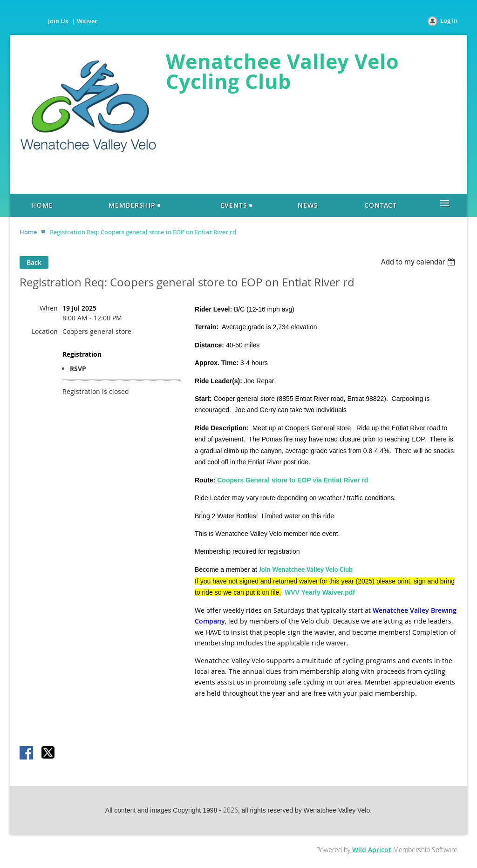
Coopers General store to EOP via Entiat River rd (293, 480)
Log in (449, 20)
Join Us (58, 21)
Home (28, 232)
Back (34, 262)
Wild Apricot (372, 850)
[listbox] (419, 262)
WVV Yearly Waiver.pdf (320, 592)
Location (45, 331)
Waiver (87, 21)
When (49, 308)
